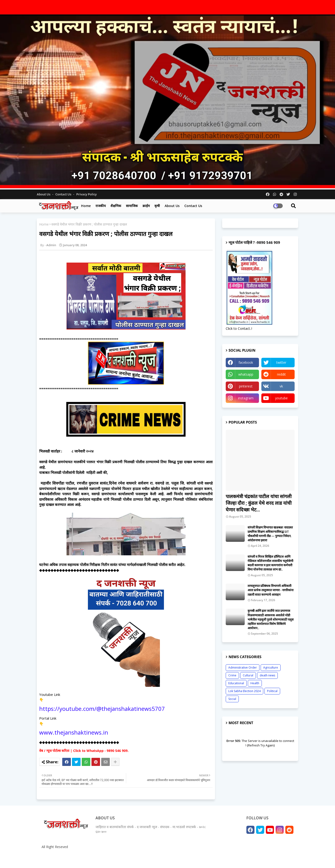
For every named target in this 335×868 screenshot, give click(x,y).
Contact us (64, 194)
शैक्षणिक (116, 206)
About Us (44, 194)
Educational (236, 683)
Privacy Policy (86, 194)
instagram (246, 398)
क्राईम (146, 206)
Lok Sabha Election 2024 (244, 691)
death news (267, 675)
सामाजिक (132, 206)
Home (86, 206)
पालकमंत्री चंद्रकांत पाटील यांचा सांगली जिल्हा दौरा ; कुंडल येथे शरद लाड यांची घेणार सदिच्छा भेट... (259, 503)
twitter (281, 362)
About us (172, 206)
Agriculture (271, 668)
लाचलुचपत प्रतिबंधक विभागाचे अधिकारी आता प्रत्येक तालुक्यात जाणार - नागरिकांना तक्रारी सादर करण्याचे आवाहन (270, 590)
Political (272, 691)
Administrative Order (243, 668)
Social (232, 699)
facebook (246, 362)
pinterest (246, 386)
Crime (232, 675)
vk (281, 386)
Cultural (248, 675)
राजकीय (101, 206)
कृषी (157, 206)
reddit (281, 374)
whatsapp (246, 374)
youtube (281, 398)
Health (255, 683)
